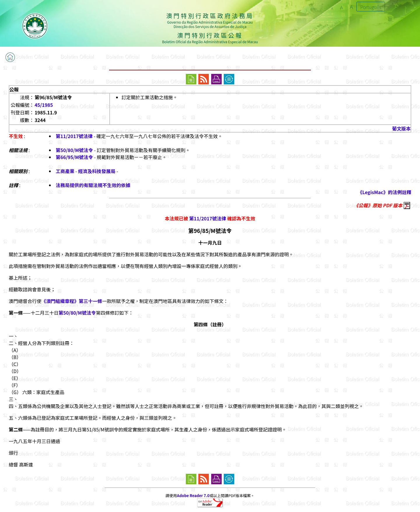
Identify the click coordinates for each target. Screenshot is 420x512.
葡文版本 (401, 128)
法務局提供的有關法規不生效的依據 (93, 185)
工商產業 (65, 171)
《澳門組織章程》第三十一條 (72, 301)
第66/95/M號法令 (74, 157)
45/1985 (44, 105)
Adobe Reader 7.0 (193, 496)
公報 (14, 89)
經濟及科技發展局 (97, 171)
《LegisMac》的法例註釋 (384, 192)
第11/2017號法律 (74, 136)
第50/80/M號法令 (74, 150)
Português (371, 7)
